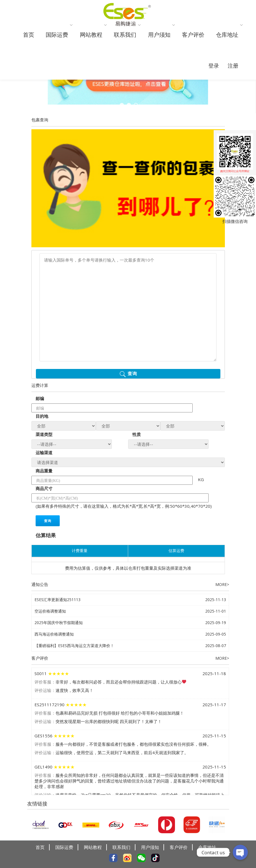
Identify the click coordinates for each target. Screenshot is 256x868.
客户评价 (226, 43)
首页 (30, 43)
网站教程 (103, 43)
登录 (209, 105)
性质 (137, 440)
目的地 (42, 422)
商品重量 (44, 477)
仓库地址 (130, 73)
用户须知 (185, 43)
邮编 (40, 405)
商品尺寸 (44, 495)
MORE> (222, 590)
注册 (231, 105)
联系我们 (144, 43)
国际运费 (62, 43)
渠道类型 (44, 440)
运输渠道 (44, 459)
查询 (48, 527)
